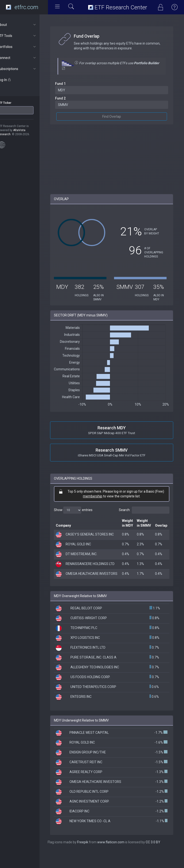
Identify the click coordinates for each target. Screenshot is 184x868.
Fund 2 (69, 98)
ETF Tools (26, 36)
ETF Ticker (13, 103)
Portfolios (26, 47)
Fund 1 (69, 84)
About (26, 25)
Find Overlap (116, 117)
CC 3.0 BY (162, 858)
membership (97, 496)
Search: (144, 510)
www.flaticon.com (119, 858)
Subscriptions (26, 69)
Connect (26, 58)
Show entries (82, 510)
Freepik (91, 858)
